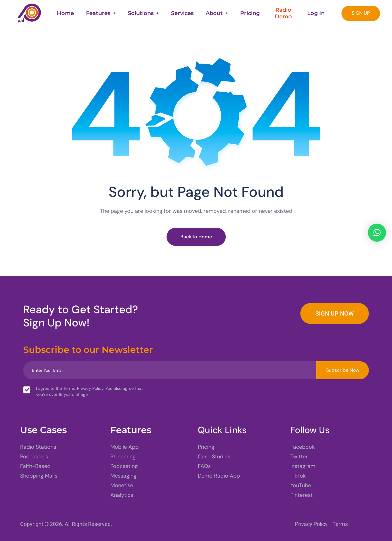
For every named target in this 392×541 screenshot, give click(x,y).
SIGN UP (361, 13)
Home (65, 13)
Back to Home (196, 237)
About (214, 13)
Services (182, 13)
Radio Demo (283, 13)
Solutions (141, 13)
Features (98, 13)
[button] (377, 233)
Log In (316, 13)
